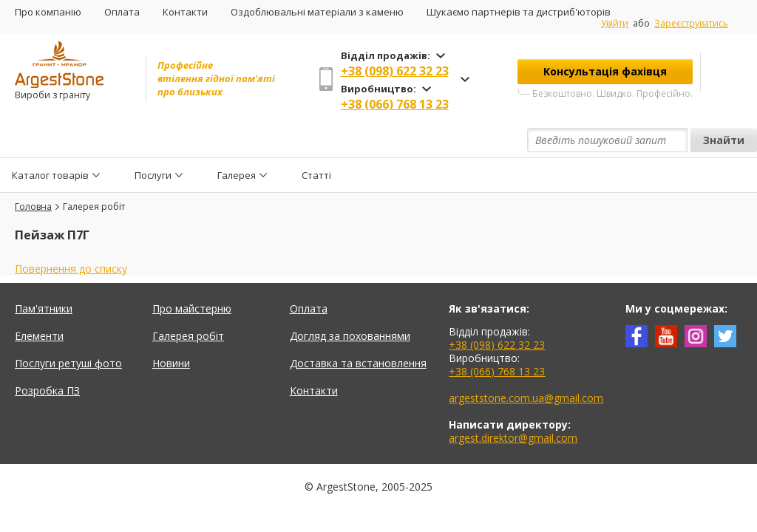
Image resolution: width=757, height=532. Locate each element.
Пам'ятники (44, 274)
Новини (171, 329)
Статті (316, 140)
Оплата (122, 12)
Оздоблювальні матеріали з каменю (317, 12)
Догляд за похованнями (350, 302)
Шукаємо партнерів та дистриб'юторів (519, 12)
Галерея (237, 140)
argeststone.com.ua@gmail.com (526, 364)
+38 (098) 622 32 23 (395, 71)
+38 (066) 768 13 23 (395, 104)
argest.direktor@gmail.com (513, 404)
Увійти (615, 24)
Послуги (153, 140)
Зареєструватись (691, 23)
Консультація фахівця (605, 71)
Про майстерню (192, 274)
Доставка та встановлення (358, 329)
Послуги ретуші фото (68, 329)
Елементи (39, 302)
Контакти (185, 12)
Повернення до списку (71, 235)
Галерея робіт (188, 302)
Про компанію (48, 12)
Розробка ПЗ (47, 357)
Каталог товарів (50, 140)
